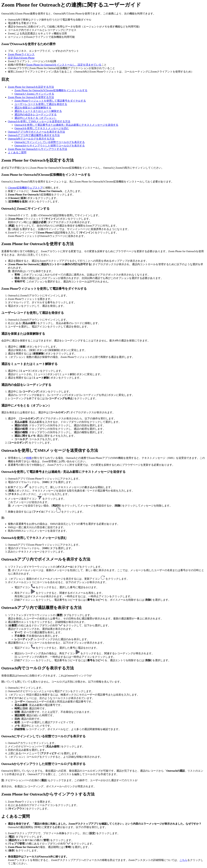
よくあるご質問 (17, 152)
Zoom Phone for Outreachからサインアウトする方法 (38, 149)
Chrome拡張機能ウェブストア (25, 188)
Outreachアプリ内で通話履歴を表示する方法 (34, 135)
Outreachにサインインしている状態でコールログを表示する (50, 142)
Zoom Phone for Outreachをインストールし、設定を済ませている (64, 65)
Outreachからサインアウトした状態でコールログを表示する (50, 146)
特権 (29, 458)
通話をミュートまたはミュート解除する (38, 111)
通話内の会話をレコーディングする (36, 115)
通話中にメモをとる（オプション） (36, 118)
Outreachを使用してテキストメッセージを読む (42, 128)
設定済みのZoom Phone (21, 58)
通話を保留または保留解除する (33, 108)
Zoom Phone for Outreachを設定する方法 (31, 87)
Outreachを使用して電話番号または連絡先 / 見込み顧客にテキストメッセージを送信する (66, 125)
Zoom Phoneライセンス (21, 54)
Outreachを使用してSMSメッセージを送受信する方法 (39, 121)
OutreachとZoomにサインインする (34, 94)
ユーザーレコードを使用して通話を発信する (41, 104)
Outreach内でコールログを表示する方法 (31, 139)
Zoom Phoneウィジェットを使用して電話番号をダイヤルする (50, 101)
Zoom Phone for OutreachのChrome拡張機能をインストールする (51, 90)
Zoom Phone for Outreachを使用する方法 (31, 97)
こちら (183, 860)
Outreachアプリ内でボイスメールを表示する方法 (36, 132)
